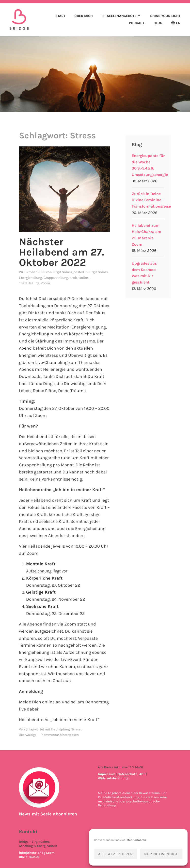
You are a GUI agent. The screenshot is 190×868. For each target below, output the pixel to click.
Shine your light (165, 16)
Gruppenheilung (56, 278)
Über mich (84, 16)
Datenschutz (127, 774)
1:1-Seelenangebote (119, 16)
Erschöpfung (60, 729)
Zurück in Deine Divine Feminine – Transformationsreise (151, 200)
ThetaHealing (29, 283)
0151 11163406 (29, 857)
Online (84, 278)
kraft (73, 278)
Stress (76, 729)
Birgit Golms (62, 272)
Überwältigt (27, 735)
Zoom (45, 283)
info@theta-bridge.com (37, 853)
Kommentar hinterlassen (60, 735)
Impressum (107, 774)
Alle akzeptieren (116, 854)
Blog (158, 23)
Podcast (137, 23)
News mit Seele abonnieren (48, 814)
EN (178, 23)
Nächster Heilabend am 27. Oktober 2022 (62, 252)
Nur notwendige (161, 854)
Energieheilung (31, 278)
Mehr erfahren (136, 840)
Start (60, 16)
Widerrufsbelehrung (113, 778)
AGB (142, 774)
